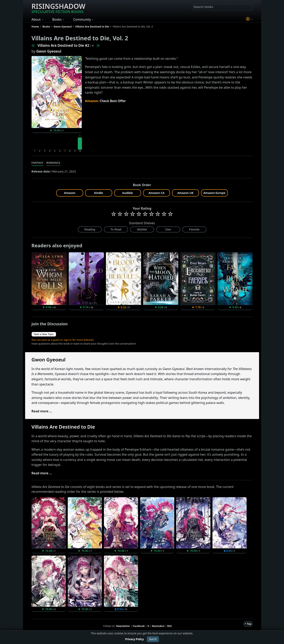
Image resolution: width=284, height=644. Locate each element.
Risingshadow (58, 8)
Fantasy (38, 163)
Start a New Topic (44, 334)
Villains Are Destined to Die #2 (64, 45)
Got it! (153, 639)
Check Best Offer (113, 101)
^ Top (248, 624)
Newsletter (123, 626)
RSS (169, 626)
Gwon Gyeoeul (49, 51)
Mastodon (158, 626)
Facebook (139, 626)
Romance (53, 163)
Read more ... (42, 411)
